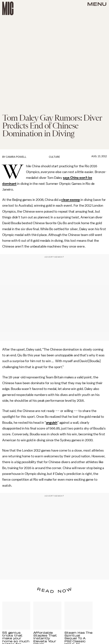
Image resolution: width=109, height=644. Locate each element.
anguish (52, 423)
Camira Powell (16, 157)
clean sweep (71, 200)
